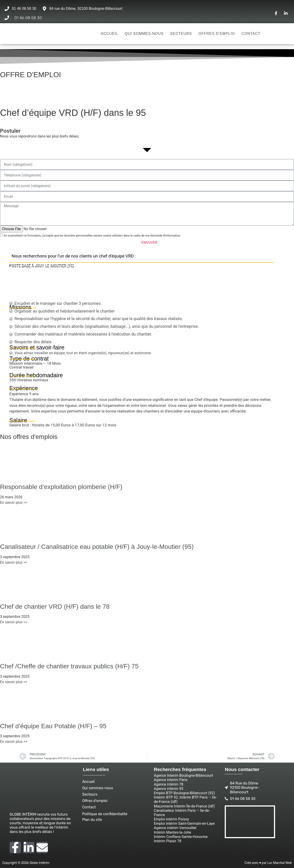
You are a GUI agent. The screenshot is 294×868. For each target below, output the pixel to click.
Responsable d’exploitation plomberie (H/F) (61, 487)
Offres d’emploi (217, 34)
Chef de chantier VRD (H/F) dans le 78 (55, 607)
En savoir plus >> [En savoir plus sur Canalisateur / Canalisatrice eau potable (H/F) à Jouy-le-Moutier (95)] (14, 562)
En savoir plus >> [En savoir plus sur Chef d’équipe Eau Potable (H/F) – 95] (14, 742)
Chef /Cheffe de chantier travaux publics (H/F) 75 (69, 666)
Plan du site (92, 820)
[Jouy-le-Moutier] (142, 285)
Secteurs (181, 34)
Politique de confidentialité (105, 814)
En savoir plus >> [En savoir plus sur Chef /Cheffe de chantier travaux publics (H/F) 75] (14, 682)
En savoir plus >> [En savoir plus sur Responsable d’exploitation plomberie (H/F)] (14, 503)
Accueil (109, 34)
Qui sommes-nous (144, 34)
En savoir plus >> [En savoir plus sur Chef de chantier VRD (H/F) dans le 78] (14, 622)
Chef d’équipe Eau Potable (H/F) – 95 (53, 726)
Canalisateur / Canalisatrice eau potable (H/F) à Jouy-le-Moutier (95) (97, 547)
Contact (251, 34)
